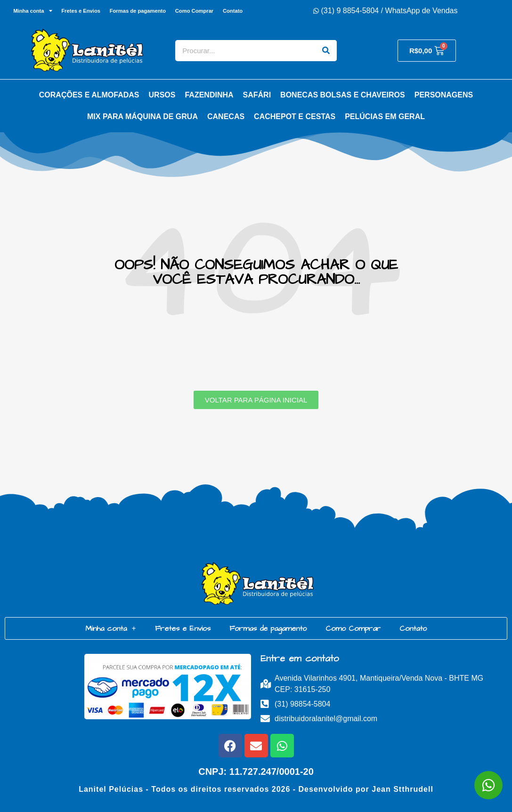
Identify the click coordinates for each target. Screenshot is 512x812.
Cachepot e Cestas (295, 117)
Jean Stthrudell (402, 789)
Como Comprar (195, 11)
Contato (235, 11)
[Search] (326, 51)
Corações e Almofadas (89, 95)
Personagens (444, 95)
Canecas (226, 117)
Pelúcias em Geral (385, 117)
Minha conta (31, 11)
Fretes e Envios (80, 11)
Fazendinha (209, 95)
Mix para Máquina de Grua (142, 117)
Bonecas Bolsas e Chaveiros (343, 95)
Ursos (162, 95)
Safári (257, 95)
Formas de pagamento (138, 11)
